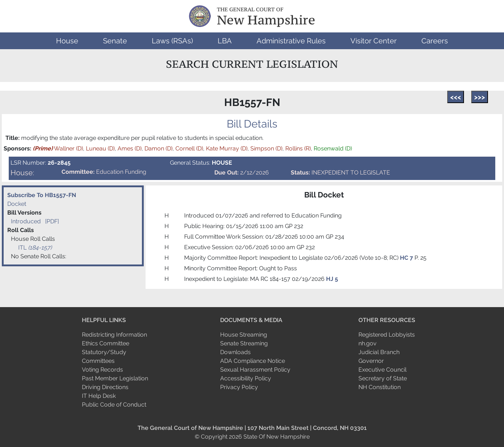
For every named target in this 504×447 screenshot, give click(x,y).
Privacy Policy (239, 387)
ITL (35, 248)
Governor (371, 361)
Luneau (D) (100, 148)
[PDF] (52, 221)
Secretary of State (383, 378)
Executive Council (382, 370)
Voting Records (102, 370)
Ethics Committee (106, 343)
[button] (67, 41)
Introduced (26, 221)
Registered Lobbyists (387, 335)
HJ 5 (332, 279)
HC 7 (407, 258)
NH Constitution (380, 387)
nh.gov (368, 343)
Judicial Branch (379, 352)
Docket (17, 204)
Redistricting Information (114, 335)
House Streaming (244, 335)
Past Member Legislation (115, 378)
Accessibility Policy (246, 378)
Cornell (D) (189, 148)
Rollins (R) (298, 148)
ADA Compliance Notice (253, 361)
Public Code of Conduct (114, 405)
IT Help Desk (99, 396)
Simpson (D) (266, 148)
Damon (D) (158, 148)
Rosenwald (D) (333, 148)
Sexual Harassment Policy (255, 370)
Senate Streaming (244, 343)
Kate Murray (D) (227, 148)
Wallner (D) (58, 148)
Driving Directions (105, 387)
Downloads (235, 352)
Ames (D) (130, 148)
